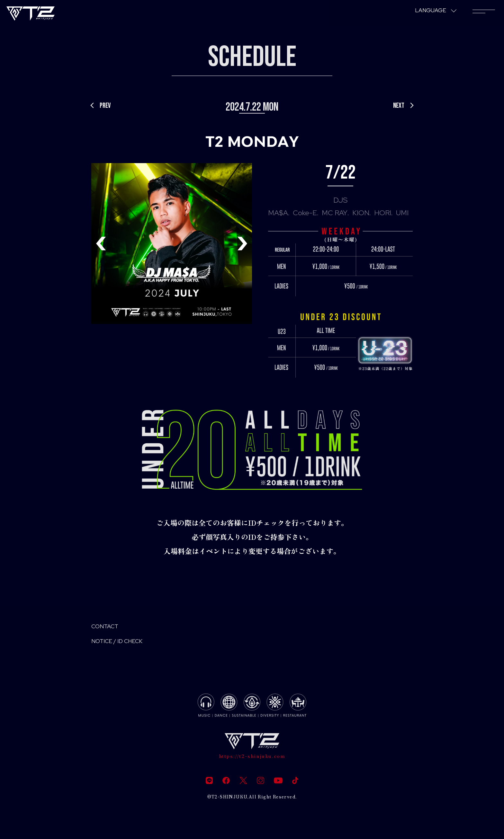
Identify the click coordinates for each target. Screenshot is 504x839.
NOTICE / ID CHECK (124, 645)
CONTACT (108, 627)
